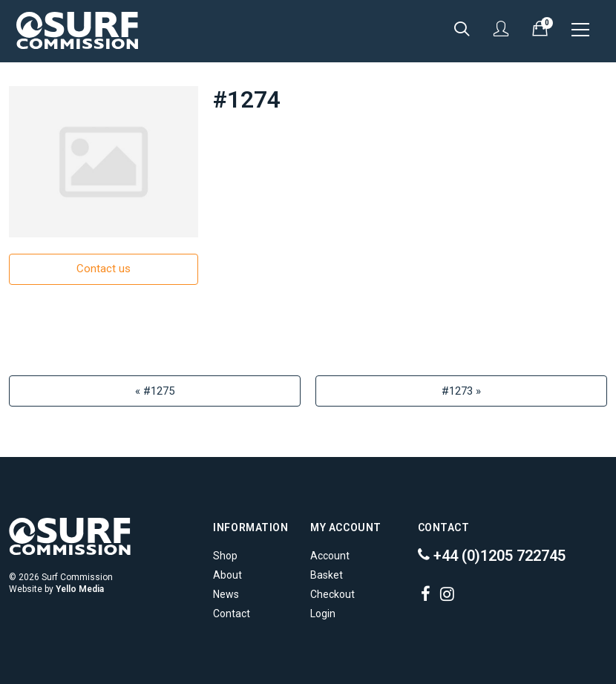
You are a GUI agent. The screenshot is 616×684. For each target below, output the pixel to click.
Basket (327, 575)
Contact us (104, 269)
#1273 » (461, 391)
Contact (232, 614)
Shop (225, 556)
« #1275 (155, 391)
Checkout (332, 594)
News (226, 594)
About (227, 575)
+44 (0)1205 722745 (492, 556)
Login (323, 614)
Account (330, 556)
